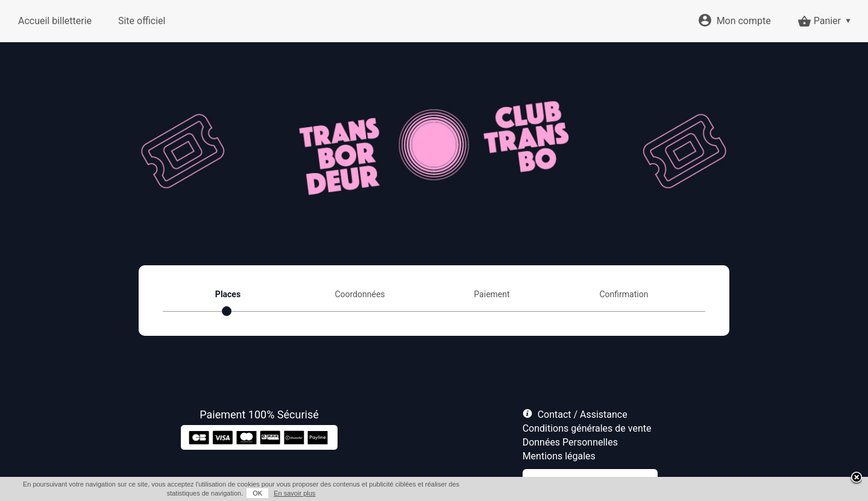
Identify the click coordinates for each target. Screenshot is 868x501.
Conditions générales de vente (587, 428)
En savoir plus (294, 493)
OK (257, 493)
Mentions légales (559, 456)
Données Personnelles (570, 442)
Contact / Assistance (583, 414)
